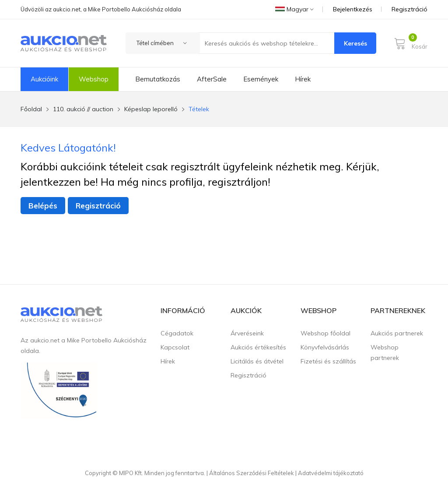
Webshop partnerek (385, 352)
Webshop (94, 79)
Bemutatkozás (158, 79)
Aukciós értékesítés (258, 347)
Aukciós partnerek (397, 333)
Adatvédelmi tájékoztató (331, 473)
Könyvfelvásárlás (325, 347)
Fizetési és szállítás (328, 361)
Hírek (303, 79)
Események (261, 79)
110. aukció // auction (83, 109)
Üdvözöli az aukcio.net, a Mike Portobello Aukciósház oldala (101, 9)
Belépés (43, 206)
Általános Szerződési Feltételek (252, 473)
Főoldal (31, 109)
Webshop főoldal (325, 333)
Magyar (294, 9)
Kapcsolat (175, 347)
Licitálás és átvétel (257, 361)
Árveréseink (247, 333)
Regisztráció (409, 9)
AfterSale (212, 79)
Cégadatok (177, 333)
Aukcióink (44, 79)
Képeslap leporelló (151, 109)
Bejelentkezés (353, 9)
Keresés (355, 43)
